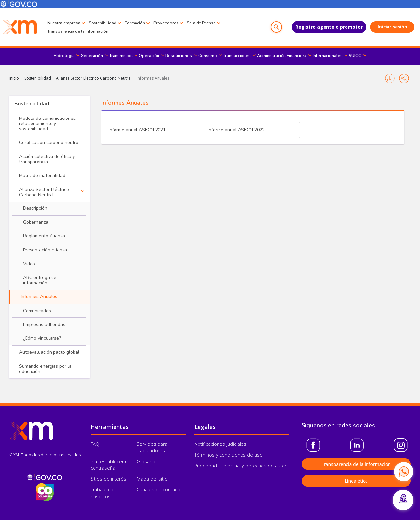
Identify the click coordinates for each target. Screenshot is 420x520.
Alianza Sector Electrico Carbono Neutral (94, 78)
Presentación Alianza (45, 250)
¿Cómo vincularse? (42, 338)
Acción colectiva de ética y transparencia (47, 159)
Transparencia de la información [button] (356, 464)
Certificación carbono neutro (49, 143)
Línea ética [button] (356, 481)
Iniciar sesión (392, 27)
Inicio (14, 78)
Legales (205, 427)
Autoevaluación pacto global (49, 352)
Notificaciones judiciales (220, 444)
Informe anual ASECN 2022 (236, 130)
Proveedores (166, 23)
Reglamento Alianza (44, 236)
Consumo (208, 56)
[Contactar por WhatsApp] (404, 471)
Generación (92, 56)
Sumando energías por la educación (45, 369)
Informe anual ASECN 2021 (137, 130)
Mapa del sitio (152, 479)
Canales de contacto (159, 490)
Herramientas (110, 427)
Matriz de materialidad (42, 175)
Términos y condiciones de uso (228, 455)
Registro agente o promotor (329, 27)
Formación (135, 23)
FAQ (95, 444)
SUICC (355, 56)
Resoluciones (179, 56)
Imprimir (390, 78)
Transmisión (121, 56)
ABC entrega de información (40, 280)
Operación (149, 56)
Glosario (146, 461)
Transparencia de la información (78, 31)
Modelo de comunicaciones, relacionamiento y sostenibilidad (48, 124)
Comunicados (37, 311)
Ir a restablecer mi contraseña (110, 465)
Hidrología (64, 56)
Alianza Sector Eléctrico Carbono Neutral (44, 192)
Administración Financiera (282, 56)
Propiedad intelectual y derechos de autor (240, 466)
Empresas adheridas (44, 325)
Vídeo (29, 264)
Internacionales (328, 56)
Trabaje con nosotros (103, 493)
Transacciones (237, 56)
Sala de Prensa (201, 23)
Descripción (35, 208)
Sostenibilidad (103, 23)
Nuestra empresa (64, 23)
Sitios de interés (108, 479)
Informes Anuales (153, 78)
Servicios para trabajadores (152, 447)
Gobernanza (36, 222)
